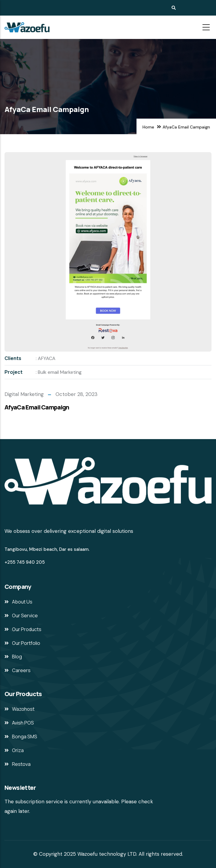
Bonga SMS (25, 737)
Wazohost (23, 709)
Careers (21, 670)
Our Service (25, 616)
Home (148, 127)
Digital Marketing (24, 394)
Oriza (18, 750)
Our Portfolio (26, 643)
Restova (21, 764)
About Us (22, 602)
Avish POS (23, 723)
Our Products (27, 629)
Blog (17, 657)
